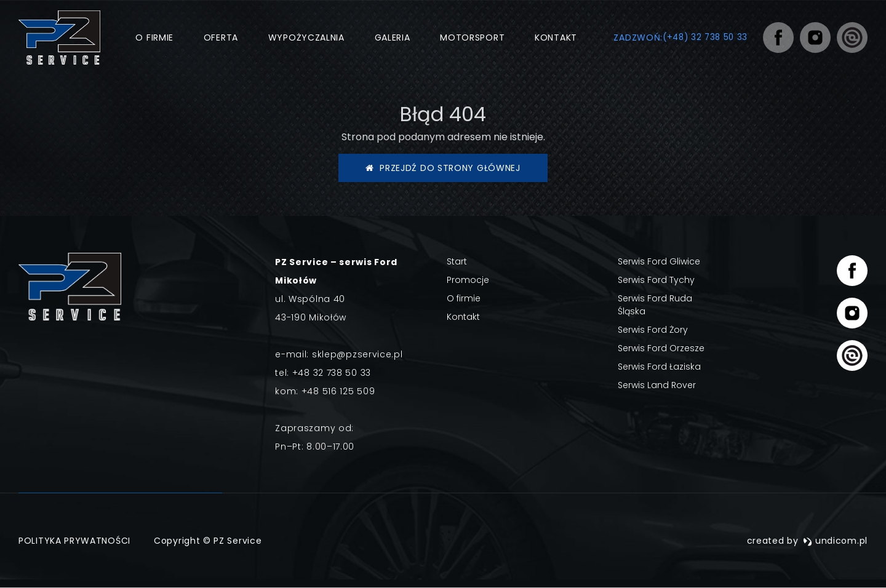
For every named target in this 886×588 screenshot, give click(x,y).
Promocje (468, 280)
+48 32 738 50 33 (332, 373)
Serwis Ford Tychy (656, 280)
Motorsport (470, 38)
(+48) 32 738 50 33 (703, 38)
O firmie (153, 38)
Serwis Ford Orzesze (661, 348)
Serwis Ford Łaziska (659, 367)
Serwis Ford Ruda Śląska (655, 305)
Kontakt (553, 38)
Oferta (218, 38)
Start (457, 261)
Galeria (390, 38)
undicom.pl (835, 541)
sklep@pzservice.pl (357, 354)
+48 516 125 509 (338, 391)
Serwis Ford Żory (653, 330)
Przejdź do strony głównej (443, 168)
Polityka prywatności (74, 541)
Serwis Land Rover (657, 385)
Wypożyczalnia (304, 38)
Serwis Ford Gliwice (659, 261)
